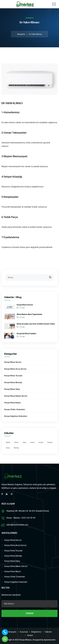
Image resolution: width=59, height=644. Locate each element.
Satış (24, 442)
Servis (32, 442)
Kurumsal (24, 632)
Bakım (8, 442)
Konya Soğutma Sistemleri (16, 416)
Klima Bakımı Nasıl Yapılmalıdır (30, 314)
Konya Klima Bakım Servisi (16, 396)
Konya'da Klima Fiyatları (27, 334)
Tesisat (50, 442)
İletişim (30, 635)
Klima (16, 442)
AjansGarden (50, 640)
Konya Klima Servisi (25, 305)
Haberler (48, 632)
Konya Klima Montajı (13, 382)
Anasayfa (21, 34)
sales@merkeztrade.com (17, 525)
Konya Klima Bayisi (13, 403)
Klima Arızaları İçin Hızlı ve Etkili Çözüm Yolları (36, 324)
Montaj (16, 448)
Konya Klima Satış (12, 389)
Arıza (8, 448)
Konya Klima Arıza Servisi (15, 369)
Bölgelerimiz (36, 632)
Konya (41, 442)
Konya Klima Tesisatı (13, 376)
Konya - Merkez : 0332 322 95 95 (21, 518)
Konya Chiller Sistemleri (15, 409)
